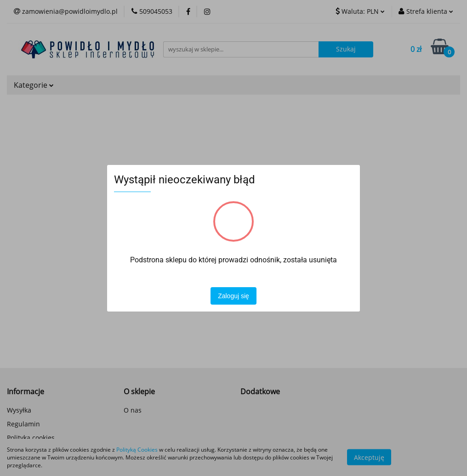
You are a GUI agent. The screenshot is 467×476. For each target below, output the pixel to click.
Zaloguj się (233, 296)
